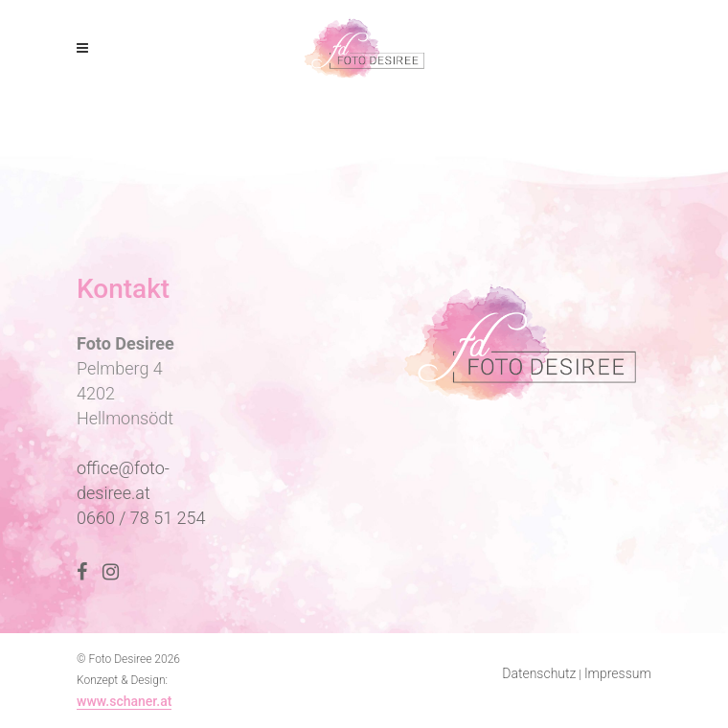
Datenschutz (539, 673)
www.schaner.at (124, 701)
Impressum (618, 673)
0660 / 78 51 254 (141, 518)
